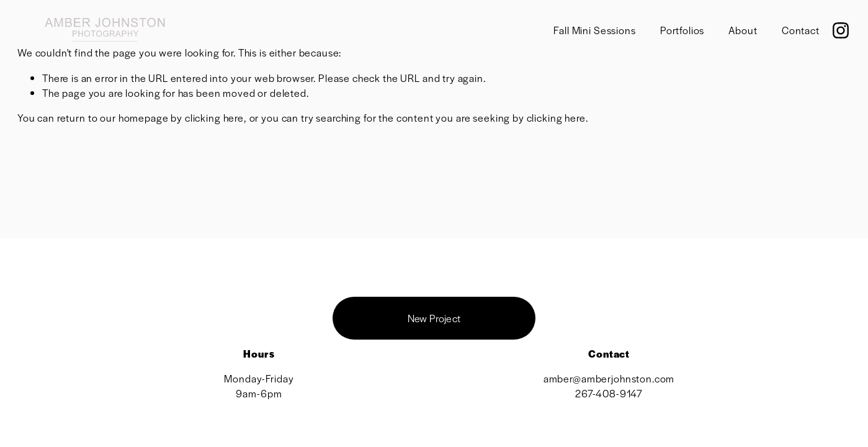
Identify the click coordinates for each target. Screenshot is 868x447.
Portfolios (682, 30)
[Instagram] (841, 30)
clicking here (214, 118)
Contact (801, 30)
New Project (434, 318)
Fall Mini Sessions (594, 30)
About (743, 30)
